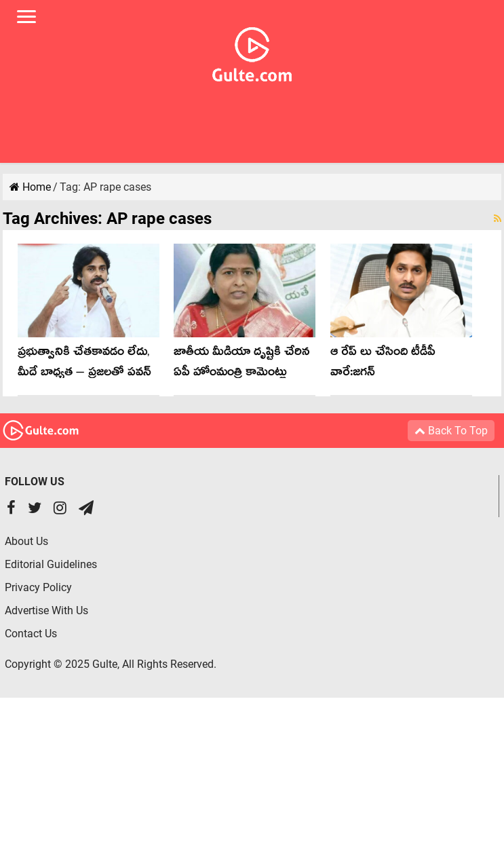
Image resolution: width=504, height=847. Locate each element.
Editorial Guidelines (51, 564)
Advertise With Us (46, 610)
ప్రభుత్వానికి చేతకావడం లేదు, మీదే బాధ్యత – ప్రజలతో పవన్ (84, 364)
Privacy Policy (38, 587)
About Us (26, 541)
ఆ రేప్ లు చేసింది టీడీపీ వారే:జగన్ (383, 364)
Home (30, 187)
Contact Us (31, 634)
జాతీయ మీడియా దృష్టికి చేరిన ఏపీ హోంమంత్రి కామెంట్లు (242, 364)
